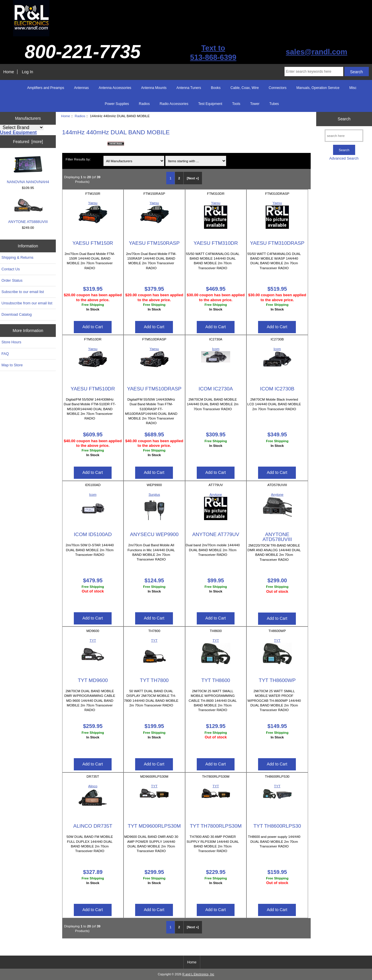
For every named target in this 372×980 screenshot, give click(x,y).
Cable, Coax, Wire (245, 88)
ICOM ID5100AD (93, 534)
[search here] (344, 136)
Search (344, 119)
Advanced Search (344, 158)
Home (9, 72)
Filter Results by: (78, 159)
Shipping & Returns (17, 257)
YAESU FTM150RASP (154, 243)
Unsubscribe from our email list (27, 303)
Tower (255, 104)
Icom (216, 349)
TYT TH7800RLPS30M (216, 826)
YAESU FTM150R (93, 243)
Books (216, 88)
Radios (80, 116)
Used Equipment (18, 132)
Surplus (154, 494)
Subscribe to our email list (23, 292)
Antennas (82, 88)
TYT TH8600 (216, 680)
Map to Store (12, 365)
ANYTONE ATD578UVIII (277, 537)
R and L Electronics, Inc (198, 974)
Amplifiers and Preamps (45, 88)
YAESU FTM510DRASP (154, 389)
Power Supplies (117, 104)
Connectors (277, 88)
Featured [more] (28, 142)
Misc (353, 88)
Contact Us (11, 269)
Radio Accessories (174, 104)
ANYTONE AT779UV (216, 534)
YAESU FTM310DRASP (277, 243)
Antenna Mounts (154, 88)
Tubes (274, 104)
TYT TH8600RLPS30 (277, 826)
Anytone (216, 494)
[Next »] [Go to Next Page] (193, 178)
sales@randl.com (317, 52)
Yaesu (93, 203)
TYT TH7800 (154, 680)
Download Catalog (17, 314)
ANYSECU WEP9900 (154, 534)
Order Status (12, 280)
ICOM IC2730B (277, 389)
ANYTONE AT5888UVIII (28, 211)
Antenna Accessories (115, 88)
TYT (93, 640)
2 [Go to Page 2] (179, 178)
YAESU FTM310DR (216, 243)
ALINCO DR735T (93, 826)
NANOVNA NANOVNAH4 (28, 170)
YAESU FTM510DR (93, 389)
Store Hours (11, 342)
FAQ (5, 354)
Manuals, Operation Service (318, 88)
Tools (236, 104)
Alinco (93, 786)
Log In (27, 72)
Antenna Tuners (189, 88)
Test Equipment (210, 104)
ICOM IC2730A (216, 389)
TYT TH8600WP (277, 680)
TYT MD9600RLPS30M (154, 826)
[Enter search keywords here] (314, 72)
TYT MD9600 (93, 680)
